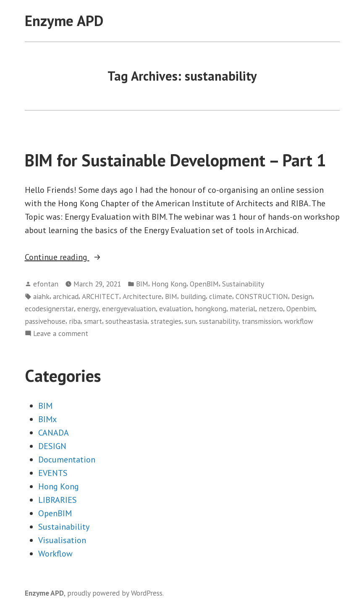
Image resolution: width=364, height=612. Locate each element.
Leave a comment (61, 334)
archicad (66, 296)
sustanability (219, 321)
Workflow (55, 554)
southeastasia (126, 321)
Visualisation (62, 540)
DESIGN (52, 446)
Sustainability (243, 284)
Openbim (301, 309)
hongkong (211, 309)
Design (302, 296)
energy (88, 309)
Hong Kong (169, 284)
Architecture (142, 296)
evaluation (175, 309)
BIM (142, 284)
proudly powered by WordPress (115, 593)
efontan (46, 284)
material (242, 309)
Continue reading (81, 257)
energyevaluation (129, 309)
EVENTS (53, 473)
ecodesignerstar (49, 309)
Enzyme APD (64, 21)
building (193, 296)
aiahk (41, 296)
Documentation (67, 460)
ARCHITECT (101, 296)
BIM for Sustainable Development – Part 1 (175, 160)
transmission (261, 321)
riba (75, 321)
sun (190, 321)
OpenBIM (204, 284)
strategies (166, 321)
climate (221, 296)
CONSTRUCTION (262, 296)
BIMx (47, 419)
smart (93, 321)
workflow (299, 321)
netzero (271, 309)
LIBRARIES (58, 500)
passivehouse (45, 321)
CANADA (54, 433)
